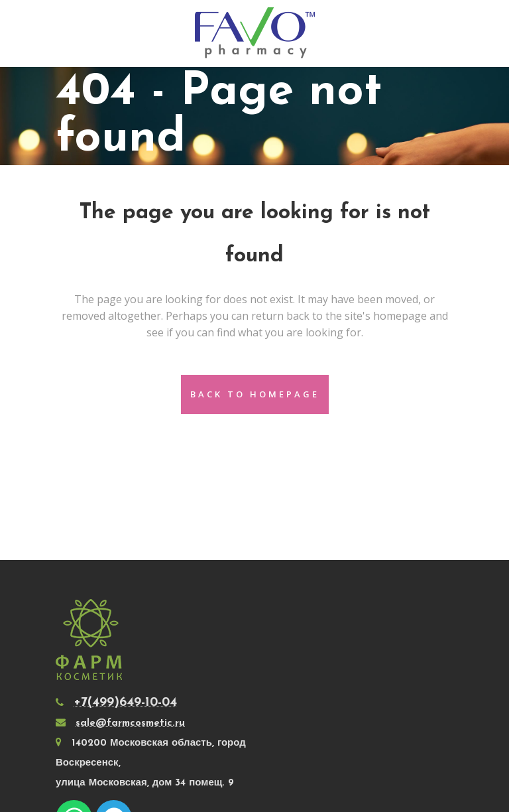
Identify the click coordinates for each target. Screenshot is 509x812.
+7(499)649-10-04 (125, 703)
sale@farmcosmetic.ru (130, 723)
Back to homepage (255, 394)
